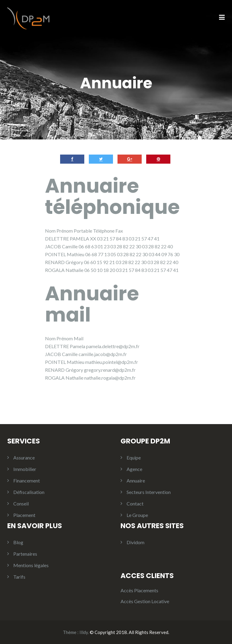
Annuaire (136, 481)
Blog (18, 542)
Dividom (135, 542)
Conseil (21, 503)
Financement (27, 481)
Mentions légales (31, 565)
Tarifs (19, 577)
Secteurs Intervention (149, 492)
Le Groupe (137, 515)
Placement (24, 515)
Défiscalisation (29, 492)
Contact (135, 503)
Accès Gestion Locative (145, 601)
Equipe (134, 458)
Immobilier (25, 469)
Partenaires (25, 554)
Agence (134, 469)
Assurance (24, 458)
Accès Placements (139, 590)
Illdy (84, 632)
